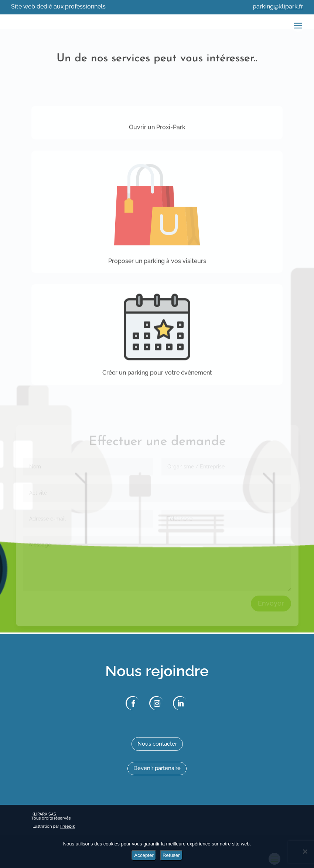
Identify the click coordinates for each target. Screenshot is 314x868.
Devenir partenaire (157, 768)
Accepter (144, 855)
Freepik (68, 826)
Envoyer (271, 609)
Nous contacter (157, 744)
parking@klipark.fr (278, 6)
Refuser (171, 855)
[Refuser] (305, 851)
